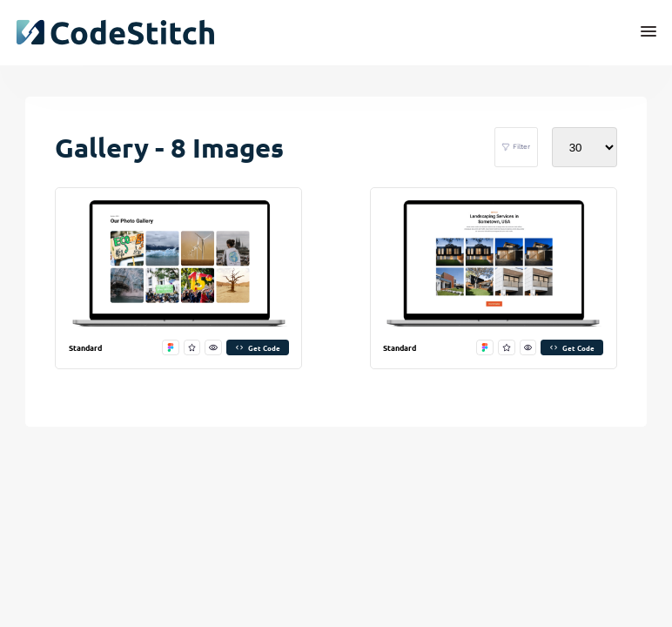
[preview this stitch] (213, 348)
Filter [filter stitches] (516, 147)
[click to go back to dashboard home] (115, 32)
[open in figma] (171, 348)
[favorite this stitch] (192, 348)
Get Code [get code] (258, 347)
